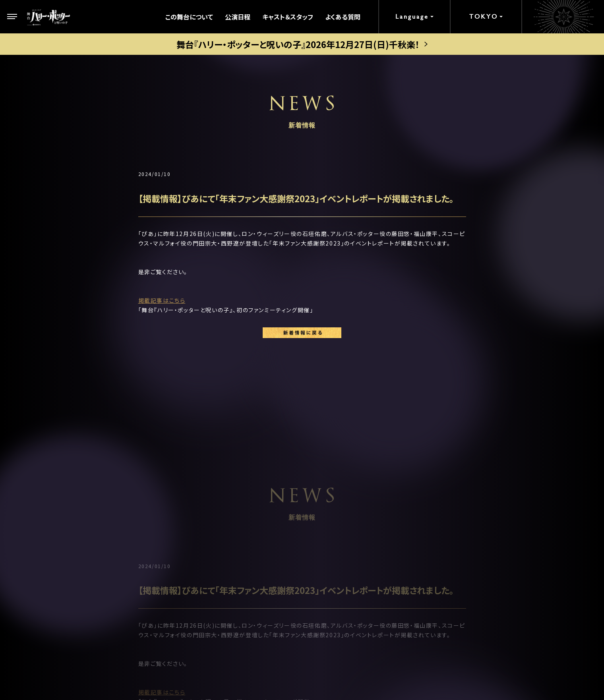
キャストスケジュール (352, 522)
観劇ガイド (338, 579)
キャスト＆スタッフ (288, 17)
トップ (101, 503)
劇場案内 (220, 503)
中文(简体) (453, 566)
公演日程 (238, 17)
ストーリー (106, 541)
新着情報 (105, 579)
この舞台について (189, 17)
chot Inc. (329, 683)
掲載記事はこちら (162, 300)
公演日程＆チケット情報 (240, 522)
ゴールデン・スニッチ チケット (248, 541)
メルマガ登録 (456, 534)
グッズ (331, 560)
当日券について (229, 560)
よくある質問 (343, 17)
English (449, 550)
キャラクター (110, 560)
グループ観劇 (226, 579)
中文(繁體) (453, 582)
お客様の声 (454, 503)
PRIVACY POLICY (302, 668)
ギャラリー (337, 541)
